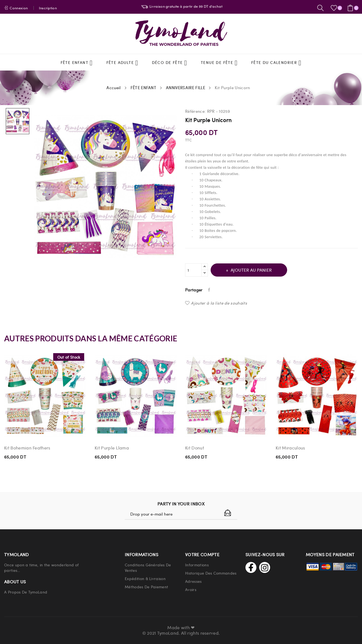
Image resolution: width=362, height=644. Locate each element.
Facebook (251, 567)
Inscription (48, 8)
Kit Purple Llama (112, 448)
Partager (210, 290)
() (335, 8)
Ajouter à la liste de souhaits (216, 303)
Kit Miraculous (290, 448)
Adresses (193, 581)
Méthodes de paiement (146, 587)
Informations (197, 565)
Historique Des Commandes (211, 573)
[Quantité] (193, 270)
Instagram (265, 567)
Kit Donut (195, 448)
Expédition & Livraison (145, 578)
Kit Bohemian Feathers (27, 448)
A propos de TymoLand (26, 592)
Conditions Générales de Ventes (148, 567)
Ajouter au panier (251, 270)
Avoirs (191, 589)
